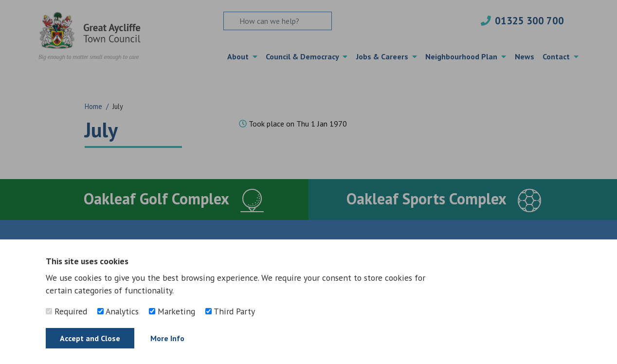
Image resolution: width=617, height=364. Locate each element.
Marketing (172, 311)
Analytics (118, 311)
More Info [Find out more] (167, 338)
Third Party (230, 311)
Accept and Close (90, 338)
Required (66, 311)
